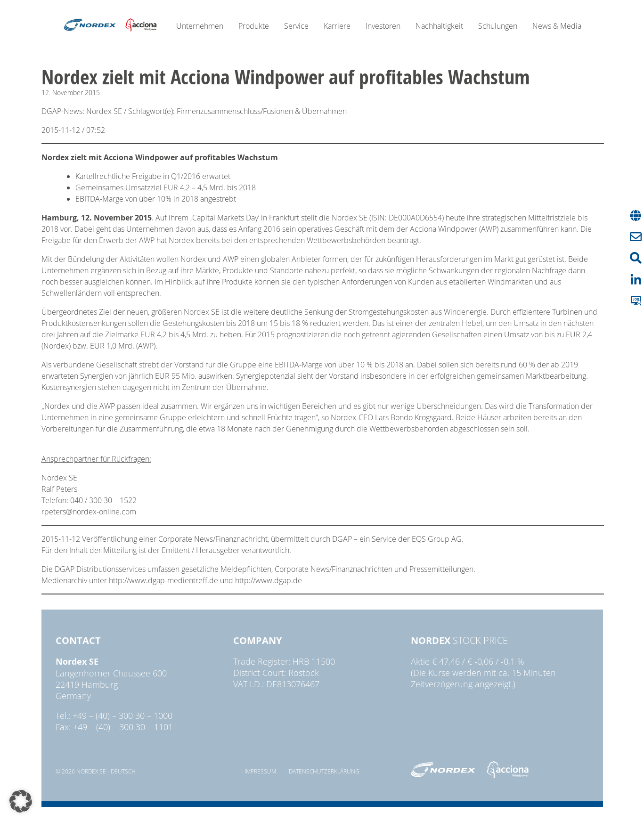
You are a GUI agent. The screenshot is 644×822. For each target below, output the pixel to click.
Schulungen (498, 26)
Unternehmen (200, 26)
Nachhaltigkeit (439, 26)
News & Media (557, 26)
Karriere (337, 26)
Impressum (260, 771)
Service (296, 26)
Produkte (254, 26)
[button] (21, 801)
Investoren (383, 26)
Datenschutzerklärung (324, 771)
